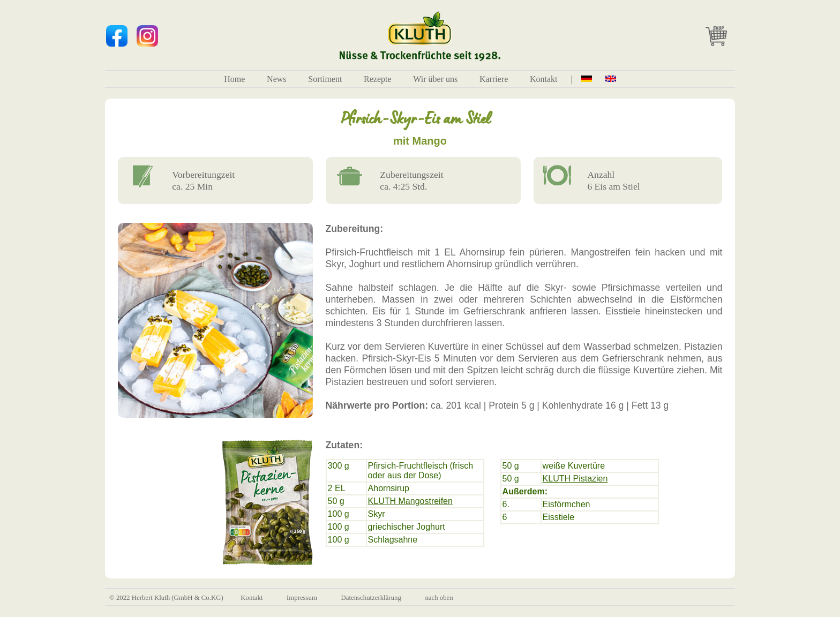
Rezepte (378, 79)
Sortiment (325, 79)
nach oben (439, 598)
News (276, 79)
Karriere (494, 79)
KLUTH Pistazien (575, 479)
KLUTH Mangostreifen (410, 501)
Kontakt (544, 79)
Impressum (302, 598)
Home (234, 79)
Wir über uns (435, 79)
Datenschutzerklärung (371, 598)
